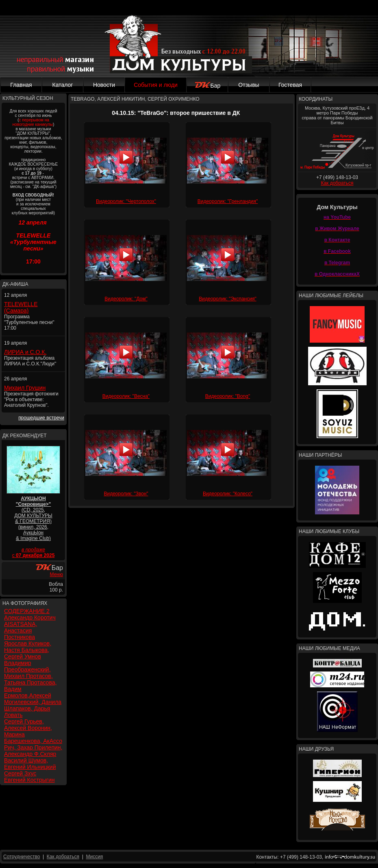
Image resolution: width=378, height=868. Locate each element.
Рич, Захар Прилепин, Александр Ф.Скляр (33, 751)
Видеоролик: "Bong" (228, 396)
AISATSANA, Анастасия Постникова (21, 630)
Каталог (63, 85)
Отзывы (249, 85)
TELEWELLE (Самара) (21, 307)
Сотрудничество (22, 857)
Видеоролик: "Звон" (126, 494)
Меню (56, 574)
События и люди (156, 85)
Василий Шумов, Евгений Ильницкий (30, 764)
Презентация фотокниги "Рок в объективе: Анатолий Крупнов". (31, 399)
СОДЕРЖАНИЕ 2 (27, 611)
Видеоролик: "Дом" (126, 299)
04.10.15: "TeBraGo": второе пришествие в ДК (176, 113)
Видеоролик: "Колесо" (228, 494)
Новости (104, 85)
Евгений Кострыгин (29, 780)
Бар (207, 86)
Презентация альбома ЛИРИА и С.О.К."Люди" (30, 361)
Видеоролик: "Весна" (126, 396)
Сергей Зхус (20, 773)
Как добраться (337, 183)
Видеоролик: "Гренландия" (228, 201)
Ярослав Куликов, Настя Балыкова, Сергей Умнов (28, 650)
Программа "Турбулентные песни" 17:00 (29, 322)
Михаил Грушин (25, 388)
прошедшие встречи (41, 418)
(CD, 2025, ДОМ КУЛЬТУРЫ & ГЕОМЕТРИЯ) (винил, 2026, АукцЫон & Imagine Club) (33, 518)
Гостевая (290, 85)
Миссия (94, 857)
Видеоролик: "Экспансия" (227, 299)
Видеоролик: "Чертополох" (126, 201)
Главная (21, 85)
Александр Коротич (30, 618)
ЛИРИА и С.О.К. (25, 352)
